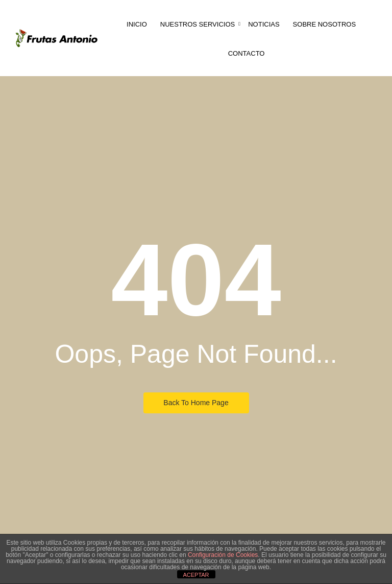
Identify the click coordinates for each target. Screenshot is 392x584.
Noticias (264, 24)
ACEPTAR (196, 575)
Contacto (247, 53)
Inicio (137, 24)
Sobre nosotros (325, 24)
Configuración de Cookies (223, 555)
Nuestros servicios (198, 24)
